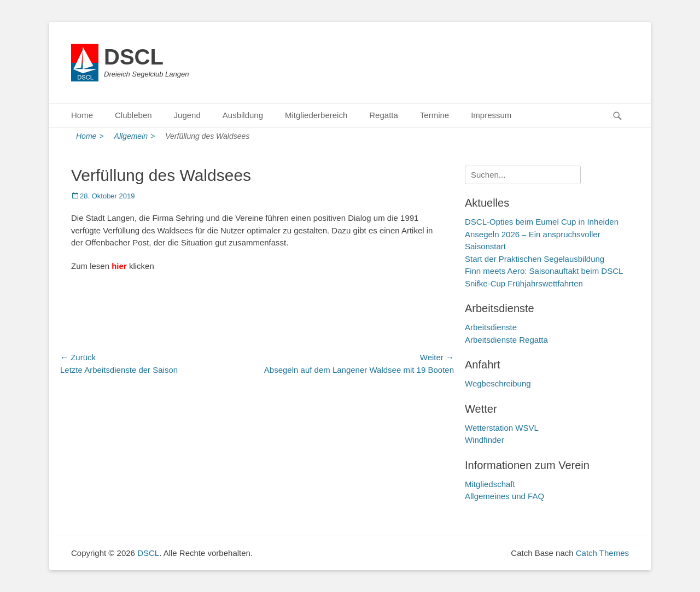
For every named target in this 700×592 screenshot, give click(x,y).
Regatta (384, 115)
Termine (434, 115)
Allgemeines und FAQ (504, 496)
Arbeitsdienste (491, 327)
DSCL (134, 57)
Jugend (187, 115)
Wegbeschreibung (498, 383)
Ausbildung (243, 115)
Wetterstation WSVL (502, 428)
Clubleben (133, 115)
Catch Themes (602, 553)
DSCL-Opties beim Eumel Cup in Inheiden (542, 222)
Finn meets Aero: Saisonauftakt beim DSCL (544, 271)
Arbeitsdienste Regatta (506, 340)
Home (82, 115)
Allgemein (135, 136)
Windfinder (485, 440)
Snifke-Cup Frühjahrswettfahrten (524, 283)
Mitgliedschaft (490, 484)
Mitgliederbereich (316, 115)
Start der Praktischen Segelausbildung (535, 259)
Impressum (491, 115)
